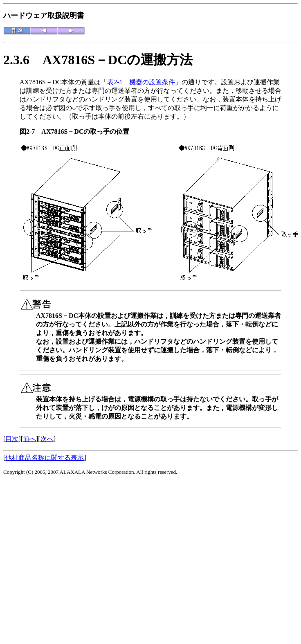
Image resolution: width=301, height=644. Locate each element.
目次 (12, 439)
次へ (47, 439)
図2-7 (30, 132)
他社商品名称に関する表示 (45, 458)
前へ (29, 439)
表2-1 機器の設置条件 (141, 82)
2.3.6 (23, 60)
